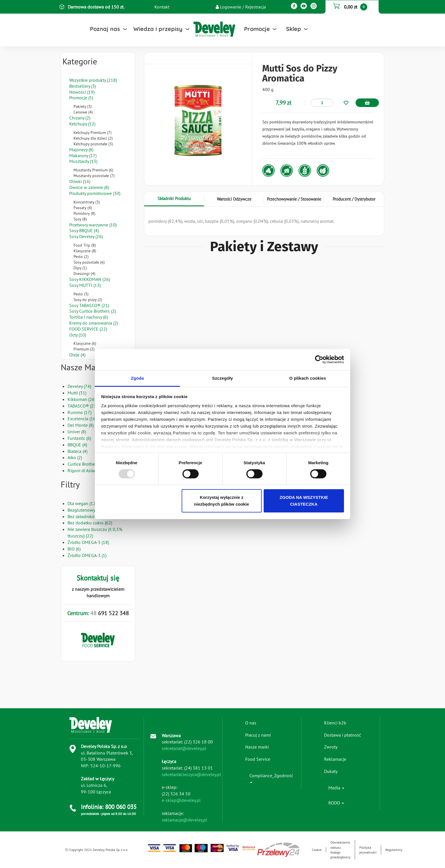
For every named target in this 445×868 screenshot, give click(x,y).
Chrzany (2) (80, 118)
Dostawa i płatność (343, 735)
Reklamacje (335, 759)
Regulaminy (394, 850)
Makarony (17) (83, 155)
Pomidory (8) (84, 213)
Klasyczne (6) (85, 343)
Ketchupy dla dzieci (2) (93, 138)
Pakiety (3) (83, 106)
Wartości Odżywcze (234, 199)
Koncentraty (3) (87, 202)
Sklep (294, 29)
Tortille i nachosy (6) (89, 317)
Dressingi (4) (84, 274)
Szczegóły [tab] (222, 378)
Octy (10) (78, 335)
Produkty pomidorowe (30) (95, 193)
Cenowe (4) (83, 112)
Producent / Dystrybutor (354, 199)
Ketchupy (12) (82, 124)
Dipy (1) (80, 268)
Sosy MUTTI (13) (85, 285)
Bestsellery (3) (83, 86)
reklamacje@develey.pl (184, 820)
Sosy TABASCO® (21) (89, 305)
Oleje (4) (77, 355)
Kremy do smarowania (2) (94, 323)
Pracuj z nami (258, 735)
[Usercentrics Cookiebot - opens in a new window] (319, 360)
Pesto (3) (81, 294)
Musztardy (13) (83, 161)
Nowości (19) (82, 92)
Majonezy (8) (81, 150)
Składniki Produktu (174, 198)
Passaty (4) (83, 208)
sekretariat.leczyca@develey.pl (191, 774)
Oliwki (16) (80, 181)
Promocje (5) (81, 98)
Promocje (257, 29)
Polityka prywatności (368, 850)
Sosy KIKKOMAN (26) (90, 279)
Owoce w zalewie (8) (89, 187)
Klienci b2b (335, 723)
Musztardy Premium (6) (93, 170)
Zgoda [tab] (137, 378)
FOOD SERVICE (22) (88, 329)
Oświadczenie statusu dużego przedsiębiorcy (340, 850)
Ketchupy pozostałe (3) (93, 144)
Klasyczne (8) (85, 251)
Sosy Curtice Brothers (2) (93, 311)
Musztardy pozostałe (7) (94, 176)
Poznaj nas (105, 29)
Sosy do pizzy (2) (88, 300)
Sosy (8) (80, 219)
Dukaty (331, 771)
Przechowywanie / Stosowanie (294, 199)
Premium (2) (84, 349)
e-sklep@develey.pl (181, 800)
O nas (251, 723)
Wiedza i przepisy (158, 29)
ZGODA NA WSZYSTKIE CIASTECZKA (304, 501)
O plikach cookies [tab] (307, 378)
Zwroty (331, 747)
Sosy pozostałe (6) (89, 262)
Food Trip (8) (85, 245)
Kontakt (162, 7)
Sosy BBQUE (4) (84, 230)
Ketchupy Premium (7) (93, 133)
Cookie (317, 850)
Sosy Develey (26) (86, 236)
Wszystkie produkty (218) (93, 80)
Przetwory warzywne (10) (93, 225)
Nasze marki (257, 747)
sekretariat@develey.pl (184, 748)
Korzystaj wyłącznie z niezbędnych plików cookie (222, 501)
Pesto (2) (81, 257)
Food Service (258, 759)
